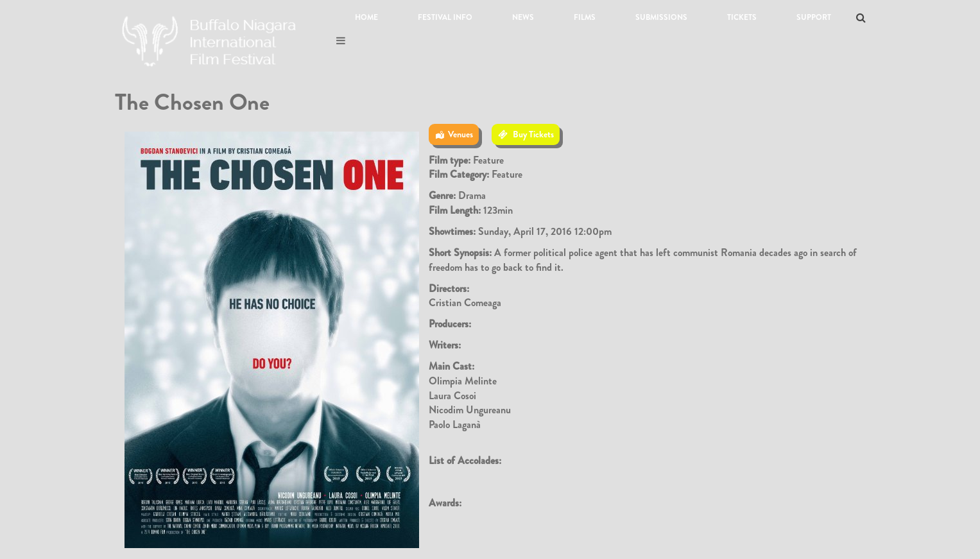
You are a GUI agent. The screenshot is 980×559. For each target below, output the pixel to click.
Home (366, 17)
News (523, 17)
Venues (460, 134)
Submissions (661, 17)
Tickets (742, 17)
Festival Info (445, 17)
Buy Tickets (533, 134)
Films (585, 17)
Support (814, 17)
